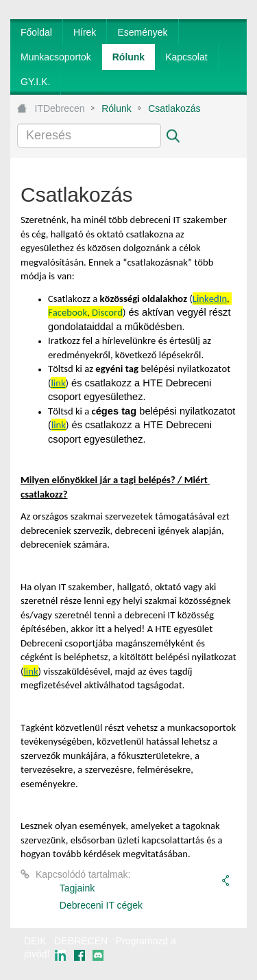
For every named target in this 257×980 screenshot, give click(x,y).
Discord (107, 312)
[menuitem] (36, 32)
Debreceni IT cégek (101, 905)
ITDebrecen (60, 108)
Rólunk (117, 108)
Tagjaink (77, 888)
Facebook (68, 312)
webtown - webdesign (202, 954)
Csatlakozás (174, 108)
